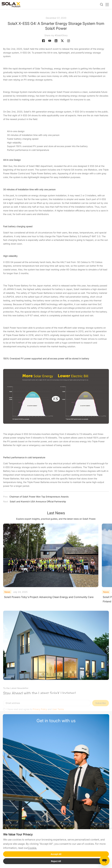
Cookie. (32, 848)
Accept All (56, 854)
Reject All (56, 861)
